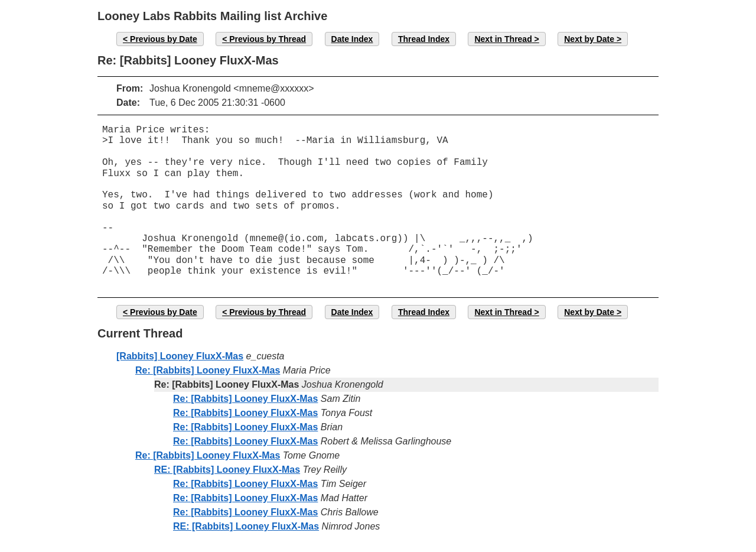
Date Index (352, 39)
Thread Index (424, 39)
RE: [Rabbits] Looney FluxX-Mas (227, 470)
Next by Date (589, 39)
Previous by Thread (268, 39)
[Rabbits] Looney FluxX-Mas (180, 356)
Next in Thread (503, 39)
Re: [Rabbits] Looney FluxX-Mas (208, 370)
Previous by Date (164, 39)
